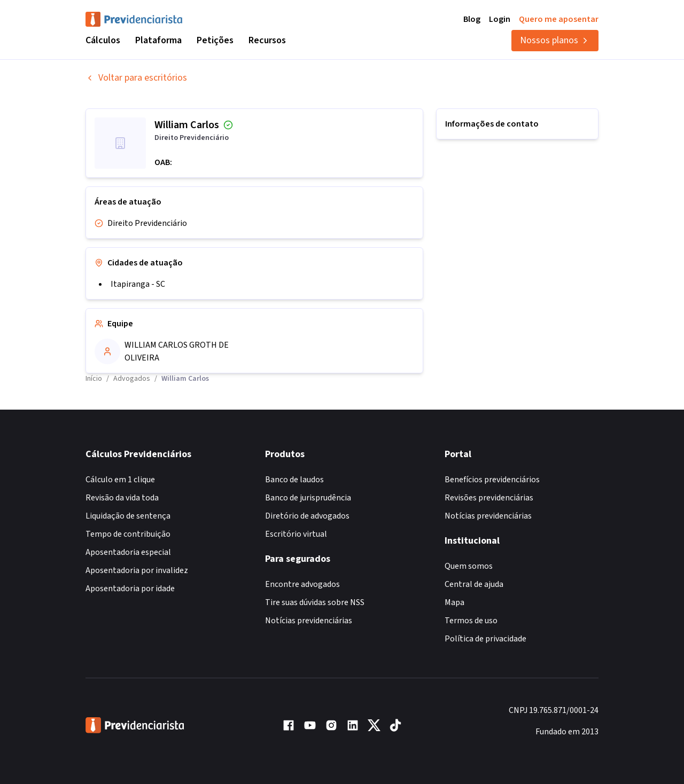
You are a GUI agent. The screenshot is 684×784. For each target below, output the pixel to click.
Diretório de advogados (307, 516)
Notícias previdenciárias (309, 621)
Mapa (454, 602)
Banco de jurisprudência (308, 498)
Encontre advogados (302, 584)
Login (500, 19)
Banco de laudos (294, 480)
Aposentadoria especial (128, 552)
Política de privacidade (485, 639)
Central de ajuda (474, 584)
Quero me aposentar (559, 19)
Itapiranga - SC (138, 284)
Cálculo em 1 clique (120, 480)
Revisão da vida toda (122, 498)
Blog (472, 19)
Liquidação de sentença (128, 516)
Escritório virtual (296, 534)
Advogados (132, 379)
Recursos (267, 40)
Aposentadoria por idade (130, 589)
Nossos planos (555, 40)
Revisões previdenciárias (489, 498)
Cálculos (103, 40)
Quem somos (469, 566)
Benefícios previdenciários (492, 480)
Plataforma (158, 40)
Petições (215, 40)
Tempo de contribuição (128, 534)
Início (94, 379)
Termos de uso (471, 621)
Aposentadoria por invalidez (137, 570)
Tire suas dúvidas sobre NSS (315, 602)
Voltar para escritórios (136, 78)
